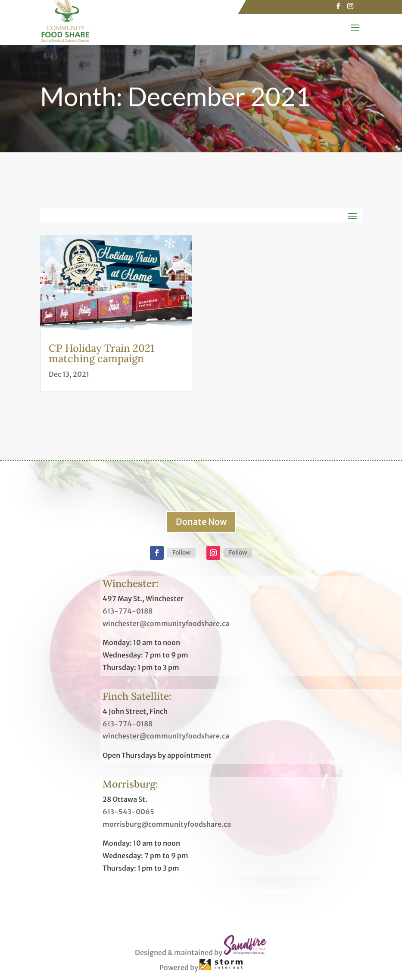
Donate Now (201, 522)
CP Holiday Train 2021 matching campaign (101, 353)
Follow (181, 552)
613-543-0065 (128, 812)
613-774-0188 (128, 611)
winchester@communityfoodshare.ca (166, 623)
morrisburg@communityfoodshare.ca (167, 824)
